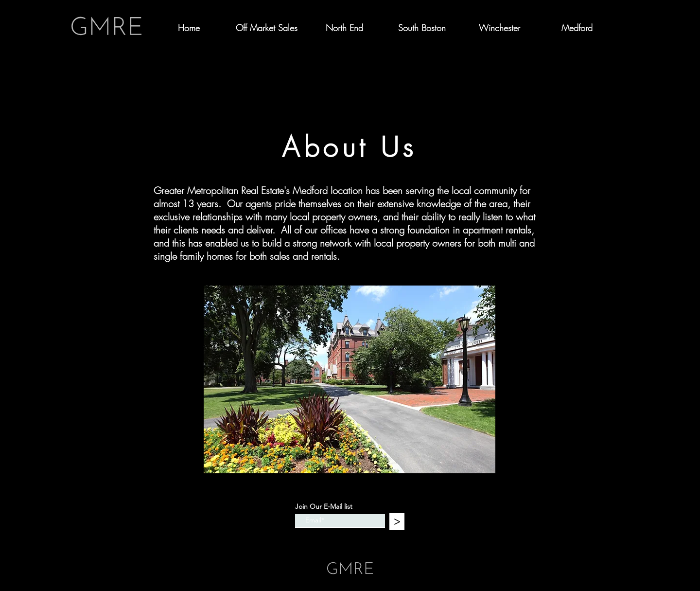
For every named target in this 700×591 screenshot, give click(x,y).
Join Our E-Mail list (324, 506)
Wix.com (417, 546)
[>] (397, 522)
